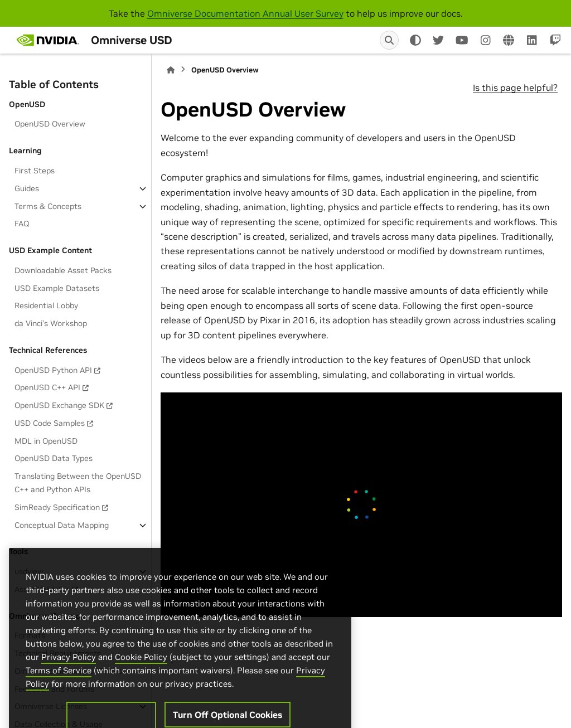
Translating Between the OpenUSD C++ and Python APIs (78, 483)
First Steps (35, 171)
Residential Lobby (46, 305)
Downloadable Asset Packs (63, 270)
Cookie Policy (141, 679)
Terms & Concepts (48, 206)
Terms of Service (59, 692)
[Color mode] (415, 40)
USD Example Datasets (57, 288)
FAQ (22, 224)
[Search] (389, 40)
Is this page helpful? (515, 88)
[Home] (171, 70)
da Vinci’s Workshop (51, 323)
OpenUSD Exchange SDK (59, 405)
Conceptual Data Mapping (62, 525)
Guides (27, 188)
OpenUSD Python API (53, 370)
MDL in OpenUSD (46, 441)
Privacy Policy (69, 679)
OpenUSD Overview (50, 124)
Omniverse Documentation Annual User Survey (245, 13)
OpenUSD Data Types (54, 458)
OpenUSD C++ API (47, 387)
